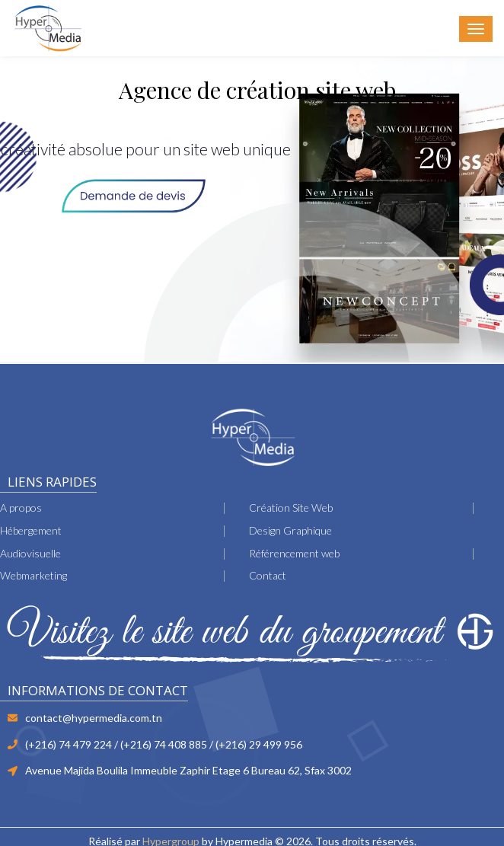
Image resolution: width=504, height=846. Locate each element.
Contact (268, 575)
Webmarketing (33, 575)
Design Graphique (290, 530)
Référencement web (294, 553)
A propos (21, 508)
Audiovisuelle (30, 553)
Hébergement (31, 530)
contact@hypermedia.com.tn (94, 718)
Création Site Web (291, 508)
